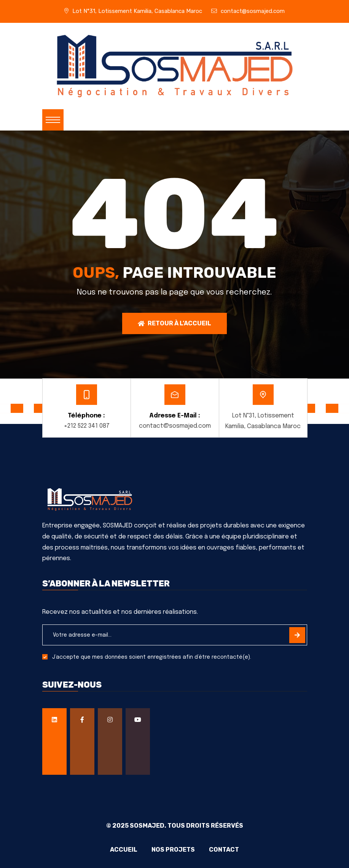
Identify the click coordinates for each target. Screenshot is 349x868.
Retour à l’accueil (174, 323)
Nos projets (173, 850)
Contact (225, 850)
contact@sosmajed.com (253, 11)
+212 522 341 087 (87, 426)
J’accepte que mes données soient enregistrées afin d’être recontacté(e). (152, 657)
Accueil (122, 850)
